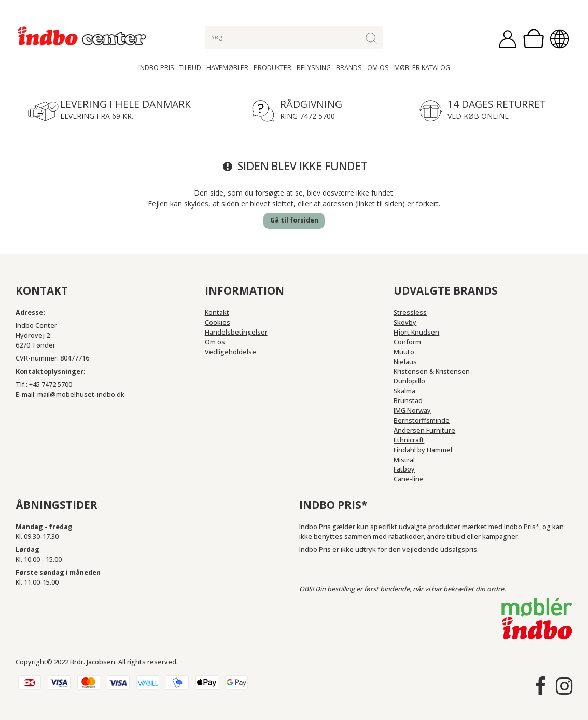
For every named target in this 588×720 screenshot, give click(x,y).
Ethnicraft (409, 440)
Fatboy (404, 469)
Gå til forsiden (294, 220)
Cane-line (409, 479)
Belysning (314, 68)
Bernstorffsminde (422, 420)
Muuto (404, 352)
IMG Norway (412, 411)
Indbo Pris (156, 68)
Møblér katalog (422, 68)
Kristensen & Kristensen (432, 372)
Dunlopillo (409, 381)
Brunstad (408, 401)
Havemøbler (227, 68)
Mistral (404, 460)
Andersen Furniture (424, 430)
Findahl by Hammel (423, 450)
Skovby (405, 322)
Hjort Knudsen (416, 332)
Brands (349, 68)
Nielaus (405, 362)
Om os (378, 68)
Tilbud (190, 68)
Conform (407, 342)
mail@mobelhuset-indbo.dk (81, 394)
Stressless (410, 313)
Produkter (272, 68)
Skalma (404, 391)
